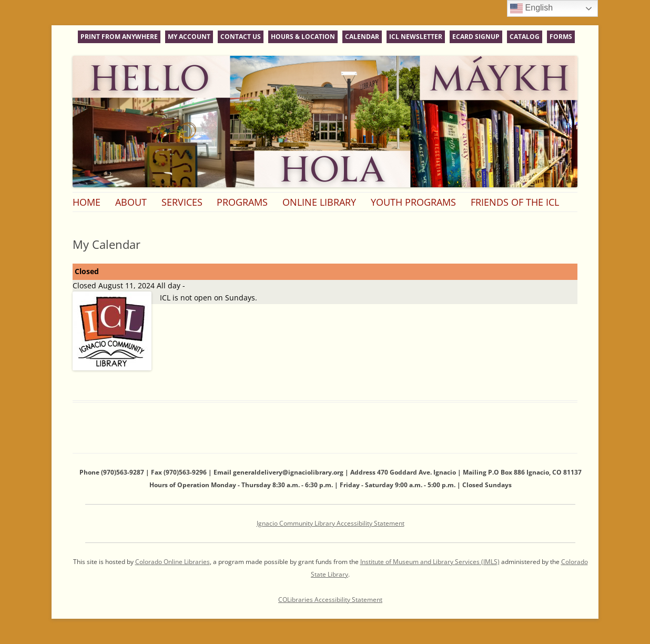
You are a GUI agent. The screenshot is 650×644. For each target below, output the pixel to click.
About (131, 202)
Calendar (362, 37)
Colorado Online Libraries (172, 562)
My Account (189, 37)
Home (87, 202)
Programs (242, 202)
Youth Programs (413, 202)
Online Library (319, 202)
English (531, 8)
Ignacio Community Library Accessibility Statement (331, 523)
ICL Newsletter (416, 37)
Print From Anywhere (119, 37)
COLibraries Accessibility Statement (330, 600)
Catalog (525, 37)
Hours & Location (303, 37)
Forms (561, 37)
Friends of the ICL (515, 202)
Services (182, 202)
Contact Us (241, 37)
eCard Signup (476, 37)
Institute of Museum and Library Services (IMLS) (430, 562)
